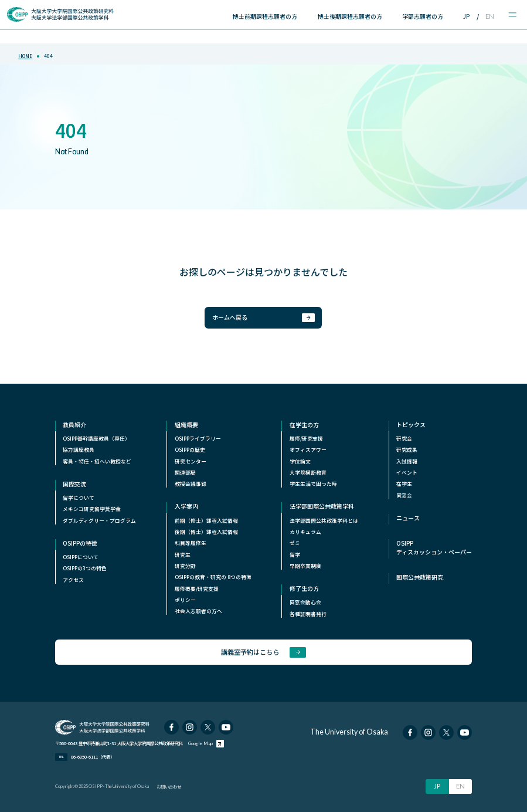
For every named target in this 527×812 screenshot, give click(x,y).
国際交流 (74, 484)
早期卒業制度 (305, 566)
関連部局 (185, 473)
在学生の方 (304, 425)
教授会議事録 (191, 484)
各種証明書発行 (308, 614)
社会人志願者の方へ (198, 611)
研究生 (183, 555)
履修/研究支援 (306, 439)
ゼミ (295, 543)
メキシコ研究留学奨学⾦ (92, 509)
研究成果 (407, 450)
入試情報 (407, 461)
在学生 (404, 484)
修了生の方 (304, 588)
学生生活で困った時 (313, 484)
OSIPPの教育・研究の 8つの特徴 (213, 577)
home (25, 56)
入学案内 (186, 506)
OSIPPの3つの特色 (85, 568)
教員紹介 (74, 425)
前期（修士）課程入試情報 (206, 521)
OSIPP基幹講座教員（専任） (96, 439)
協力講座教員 (79, 450)
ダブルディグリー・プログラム (99, 521)
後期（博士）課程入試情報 (206, 532)
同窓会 (404, 495)
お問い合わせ (169, 786)
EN (490, 16)
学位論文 (300, 461)
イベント (407, 473)
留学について (79, 498)
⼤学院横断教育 (308, 473)
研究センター (191, 461)
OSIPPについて (81, 557)
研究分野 (185, 566)
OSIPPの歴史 (190, 450)
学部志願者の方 (423, 16)
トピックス (411, 425)
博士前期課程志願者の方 (265, 16)
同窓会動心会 (305, 602)
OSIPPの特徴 (80, 543)
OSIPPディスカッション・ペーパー (434, 548)
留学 (295, 555)
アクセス (73, 580)
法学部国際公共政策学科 (322, 506)
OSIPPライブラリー (198, 439)
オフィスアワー (308, 450)
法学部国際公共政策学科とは (324, 521)
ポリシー (185, 600)
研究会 (404, 439)
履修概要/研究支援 (197, 589)
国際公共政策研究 (420, 577)
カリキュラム (305, 532)
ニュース (408, 518)
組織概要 (186, 425)
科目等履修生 (191, 543)
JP (466, 16)
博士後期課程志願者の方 (350, 16)
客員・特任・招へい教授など (97, 461)
